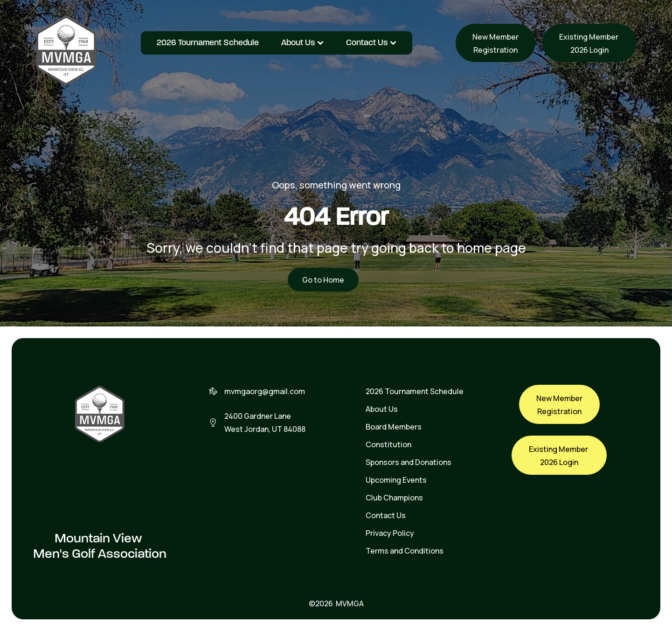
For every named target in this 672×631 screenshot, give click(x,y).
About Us (302, 42)
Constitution (388, 444)
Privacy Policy (390, 533)
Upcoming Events (396, 480)
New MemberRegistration (495, 43)
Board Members (394, 427)
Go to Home (323, 280)
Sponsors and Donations (409, 462)
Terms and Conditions (405, 551)
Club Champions (394, 498)
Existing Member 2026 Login (589, 43)
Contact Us (371, 42)
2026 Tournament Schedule (208, 42)
